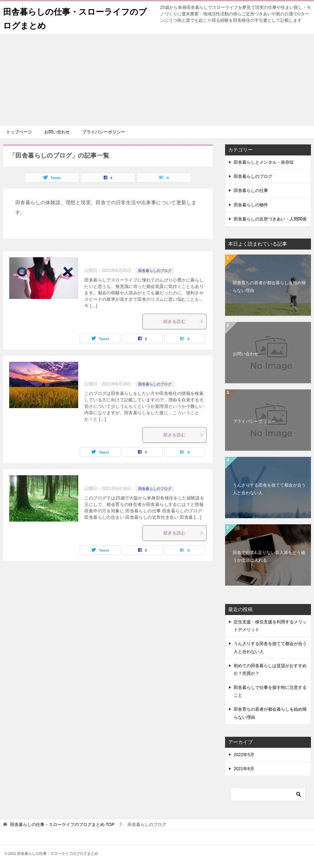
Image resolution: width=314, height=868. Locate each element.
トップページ (19, 132)
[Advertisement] (157, 80)
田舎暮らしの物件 (251, 205)
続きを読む (183, 321)
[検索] (268, 794)
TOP (62, 824)
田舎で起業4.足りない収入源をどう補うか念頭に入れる (269, 556)
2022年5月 (244, 755)
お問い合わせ (57, 132)
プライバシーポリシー (104, 132)
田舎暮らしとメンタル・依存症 (264, 162)
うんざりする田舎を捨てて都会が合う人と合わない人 (269, 489)
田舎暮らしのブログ (155, 271)
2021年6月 (244, 769)
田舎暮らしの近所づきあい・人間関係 (270, 219)
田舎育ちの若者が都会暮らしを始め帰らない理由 (269, 287)
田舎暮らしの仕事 (251, 190)
